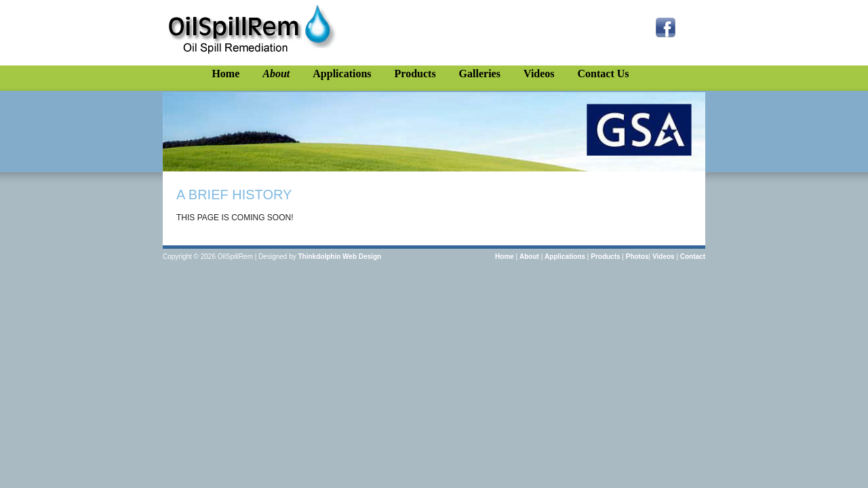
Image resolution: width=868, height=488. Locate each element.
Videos (539, 74)
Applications (342, 74)
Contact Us (604, 74)
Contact (693, 257)
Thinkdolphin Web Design (340, 257)
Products (415, 74)
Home (225, 74)
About (276, 74)
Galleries (480, 74)
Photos (637, 257)
